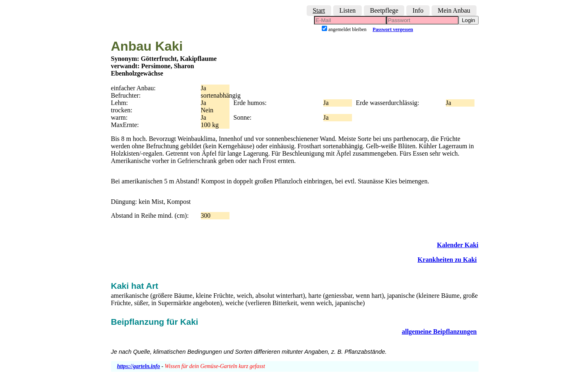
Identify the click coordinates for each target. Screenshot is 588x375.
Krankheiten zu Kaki (447, 260)
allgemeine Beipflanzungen (439, 331)
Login (469, 20)
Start (319, 10)
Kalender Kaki (458, 245)
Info (418, 10)
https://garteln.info (139, 366)
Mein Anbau (454, 10)
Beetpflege (384, 10)
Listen (347, 10)
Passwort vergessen (393, 29)
